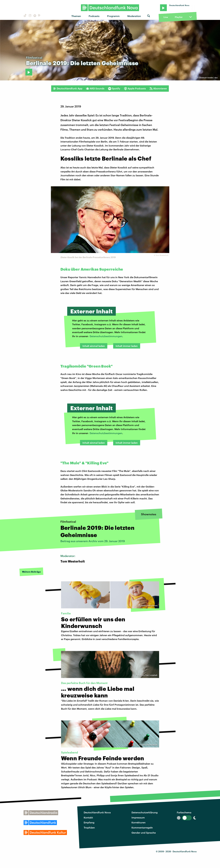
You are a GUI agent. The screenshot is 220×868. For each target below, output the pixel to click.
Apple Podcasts (135, 88)
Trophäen (89, 827)
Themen (76, 16)
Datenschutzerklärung (145, 812)
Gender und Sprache (144, 833)
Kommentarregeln (142, 827)
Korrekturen (139, 822)
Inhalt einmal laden (94, 346)
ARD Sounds (95, 88)
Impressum (138, 817)
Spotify (114, 88)
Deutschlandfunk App (68, 88)
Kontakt (88, 817)
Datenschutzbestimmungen (106, 336)
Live (166, 17)
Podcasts (94, 16)
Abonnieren (158, 88)
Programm (113, 16)
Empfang (89, 822)
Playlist (179, 17)
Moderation (134, 16)
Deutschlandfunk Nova (97, 812)
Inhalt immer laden (127, 346)
